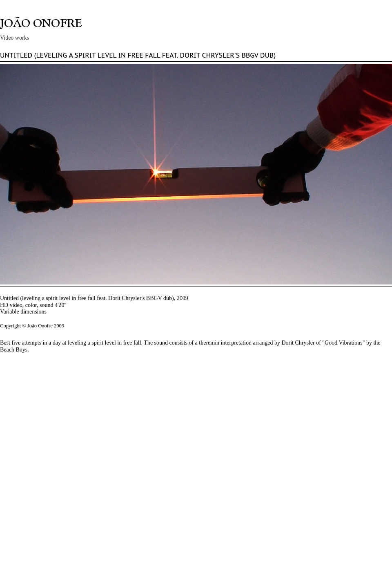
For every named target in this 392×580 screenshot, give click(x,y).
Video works (14, 38)
